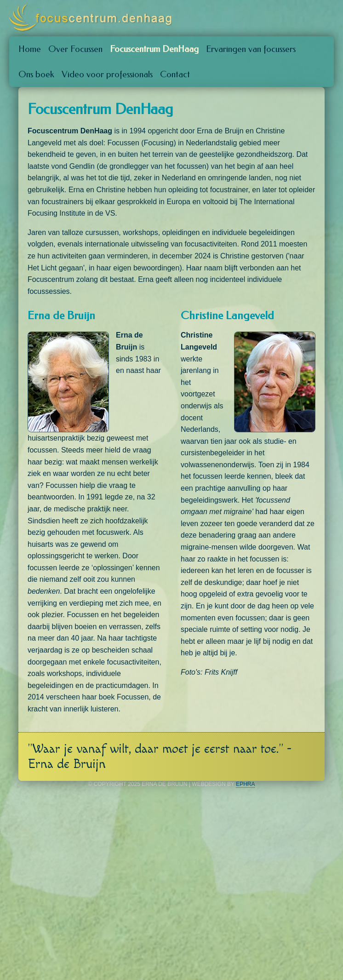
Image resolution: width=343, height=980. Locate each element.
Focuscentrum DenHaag (154, 49)
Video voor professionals (107, 74)
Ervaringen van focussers (251, 49)
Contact (175, 74)
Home (30, 49)
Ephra (245, 784)
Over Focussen (75, 49)
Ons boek (36, 74)
